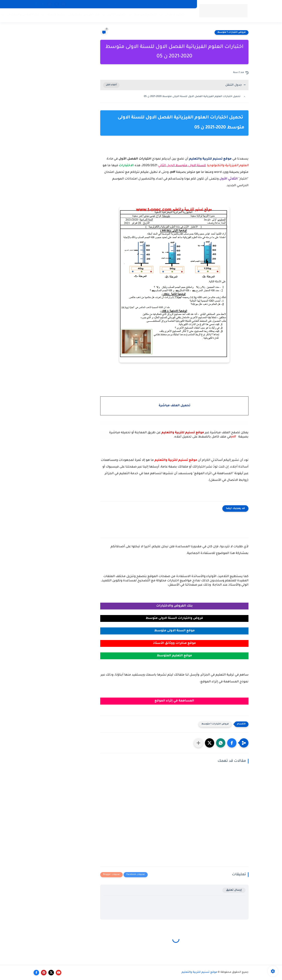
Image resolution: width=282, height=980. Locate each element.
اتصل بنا (188, 4)
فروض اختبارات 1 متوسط (232, 32)
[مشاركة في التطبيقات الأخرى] (198, 743)
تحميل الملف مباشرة (174, 406)
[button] (232, 743)
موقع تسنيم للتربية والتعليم (199, 972)
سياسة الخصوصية (169, 4)
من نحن (150, 4)
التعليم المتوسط (145, 15)
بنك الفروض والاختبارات (83, 15)
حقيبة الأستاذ (56, 15)
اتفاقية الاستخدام (131, 4)
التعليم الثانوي (117, 15)
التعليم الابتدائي (175, 15)
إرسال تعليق (234, 890)
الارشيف (112, 4)
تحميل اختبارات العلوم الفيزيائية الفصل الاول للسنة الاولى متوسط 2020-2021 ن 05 (193, 97)
